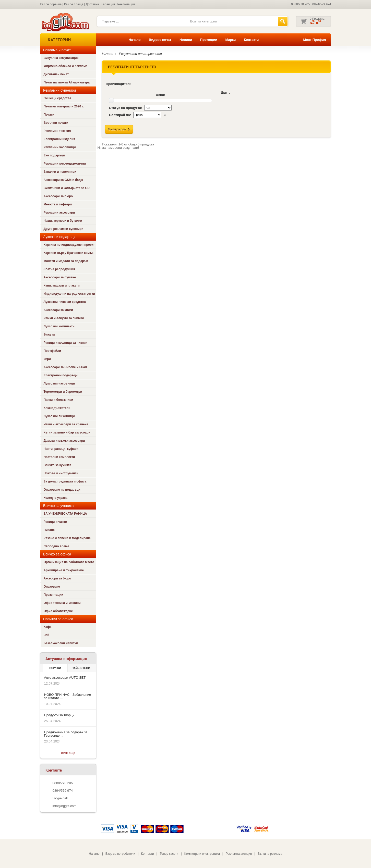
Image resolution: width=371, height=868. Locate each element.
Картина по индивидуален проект (69, 245)
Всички (55, 668)
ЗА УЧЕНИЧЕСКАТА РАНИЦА (65, 514)
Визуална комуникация (61, 58)
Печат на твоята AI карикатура (67, 82)
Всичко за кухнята (57, 465)
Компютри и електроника (202, 854)
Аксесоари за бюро (58, 196)
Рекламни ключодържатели (65, 164)
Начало (135, 40)
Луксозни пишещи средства (65, 302)
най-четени (81, 668)
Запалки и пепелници (60, 172)
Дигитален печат (56, 74)
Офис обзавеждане (58, 611)
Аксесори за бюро (57, 578)
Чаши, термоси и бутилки (63, 221)
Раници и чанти (55, 522)
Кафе (48, 627)
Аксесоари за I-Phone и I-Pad (65, 367)
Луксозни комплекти (59, 326)
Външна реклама (270, 854)
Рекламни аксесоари (59, 213)
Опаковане (52, 587)
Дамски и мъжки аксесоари (64, 441)
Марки (230, 40)
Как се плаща (74, 4)
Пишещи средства (57, 98)
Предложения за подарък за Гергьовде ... (66, 734)
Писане (49, 530)
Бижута (49, 334)
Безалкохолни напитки (61, 643)
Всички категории (203, 21)
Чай (46, 635)
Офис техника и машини (62, 603)
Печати (49, 115)
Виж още (68, 753)
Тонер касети (169, 854)
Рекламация (126, 4)
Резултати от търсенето (140, 54)
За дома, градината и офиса (65, 481)
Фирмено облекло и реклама (66, 66)
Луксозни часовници (59, 383)
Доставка (92, 4)
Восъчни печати (56, 123)
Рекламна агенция (239, 854)
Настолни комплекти (59, 457)
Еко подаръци (54, 155)
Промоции (209, 40)
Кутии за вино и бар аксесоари (67, 432)
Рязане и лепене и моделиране (67, 538)
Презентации (53, 595)
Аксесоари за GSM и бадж (63, 180)
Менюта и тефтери (58, 204)
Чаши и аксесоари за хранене (66, 424)
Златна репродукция (59, 269)
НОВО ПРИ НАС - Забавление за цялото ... (68, 696)
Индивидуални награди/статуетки (69, 294)
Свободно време (56, 546)
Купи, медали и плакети (62, 286)
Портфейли (52, 351)
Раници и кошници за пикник (65, 343)
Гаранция (108, 4)
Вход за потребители (120, 854)
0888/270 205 (300, 4)
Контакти (251, 40)
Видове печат (160, 40)
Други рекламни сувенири (64, 229)
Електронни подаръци (61, 375)
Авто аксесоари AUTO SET (65, 678)
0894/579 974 (322, 4)
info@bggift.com (65, 806)
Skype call (60, 798)
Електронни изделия (59, 139)
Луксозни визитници (59, 416)
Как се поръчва (51, 4)
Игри (47, 359)
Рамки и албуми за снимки (64, 318)
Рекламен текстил (57, 131)
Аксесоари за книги (58, 310)
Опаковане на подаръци (62, 490)
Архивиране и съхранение (64, 570)
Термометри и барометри (63, 392)
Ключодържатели (57, 408)
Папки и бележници (58, 400)
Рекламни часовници (60, 147)
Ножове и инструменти (61, 473)
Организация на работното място (69, 562)
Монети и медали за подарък (66, 261)
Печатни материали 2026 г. (64, 106)
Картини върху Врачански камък (69, 253)
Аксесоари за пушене (60, 277)
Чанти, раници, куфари (61, 449)
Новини (186, 40)
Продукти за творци (59, 715)
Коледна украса (56, 498)
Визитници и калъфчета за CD (67, 188)
